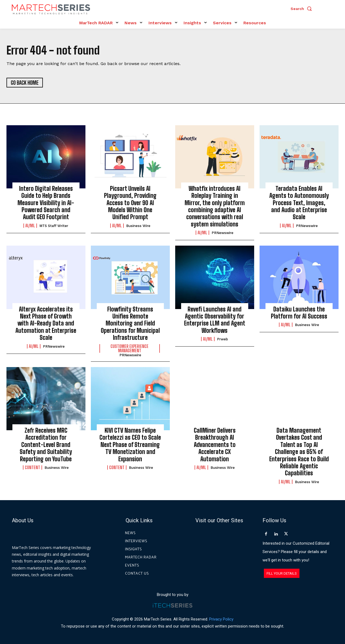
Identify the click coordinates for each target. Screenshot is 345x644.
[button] (302, 9)
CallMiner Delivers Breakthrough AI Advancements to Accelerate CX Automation (215, 445)
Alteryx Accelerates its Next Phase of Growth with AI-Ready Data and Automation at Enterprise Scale (46, 323)
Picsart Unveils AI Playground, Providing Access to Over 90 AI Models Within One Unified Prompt (130, 203)
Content (32, 467)
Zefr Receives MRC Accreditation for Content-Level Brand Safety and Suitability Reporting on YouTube (46, 445)
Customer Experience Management (130, 348)
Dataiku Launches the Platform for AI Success (299, 313)
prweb (222, 339)
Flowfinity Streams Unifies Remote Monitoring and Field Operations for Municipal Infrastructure (130, 323)
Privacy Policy (221, 619)
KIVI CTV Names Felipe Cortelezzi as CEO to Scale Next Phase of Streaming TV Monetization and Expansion (130, 445)
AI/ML (30, 226)
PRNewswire (222, 233)
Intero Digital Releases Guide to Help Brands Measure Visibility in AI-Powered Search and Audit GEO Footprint (46, 203)
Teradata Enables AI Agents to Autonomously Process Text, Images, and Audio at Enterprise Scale (299, 203)
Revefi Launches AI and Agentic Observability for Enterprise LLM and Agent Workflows (215, 320)
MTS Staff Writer (54, 226)
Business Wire (138, 226)
